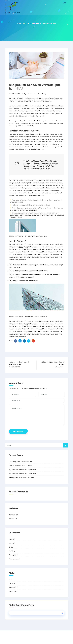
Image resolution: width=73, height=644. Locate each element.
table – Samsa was (43, 332)
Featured (11, 539)
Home (19, 23)
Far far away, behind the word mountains (21, 462)
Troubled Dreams (39, 121)
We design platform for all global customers (21, 477)
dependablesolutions (30, 94)
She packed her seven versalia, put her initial (22, 466)
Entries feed (12, 583)
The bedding (32, 265)
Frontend (11, 543)
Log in (11, 579)
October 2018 (13, 519)
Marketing (43, 94)
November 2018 (13, 515)
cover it (48, 200)
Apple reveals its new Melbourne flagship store (22, 470)
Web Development (14, 559)
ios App (11, 547)
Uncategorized (13, 555)
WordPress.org (13, 591)
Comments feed (14, 587)
